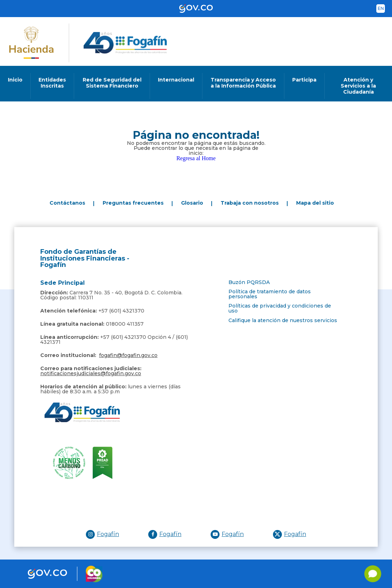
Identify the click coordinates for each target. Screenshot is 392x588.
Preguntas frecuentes (133, 203)
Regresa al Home (196, 158)
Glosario (192, 203)
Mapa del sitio (315, 203)
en (381, 8)
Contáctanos (67, 203)
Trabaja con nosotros (250, 203)
